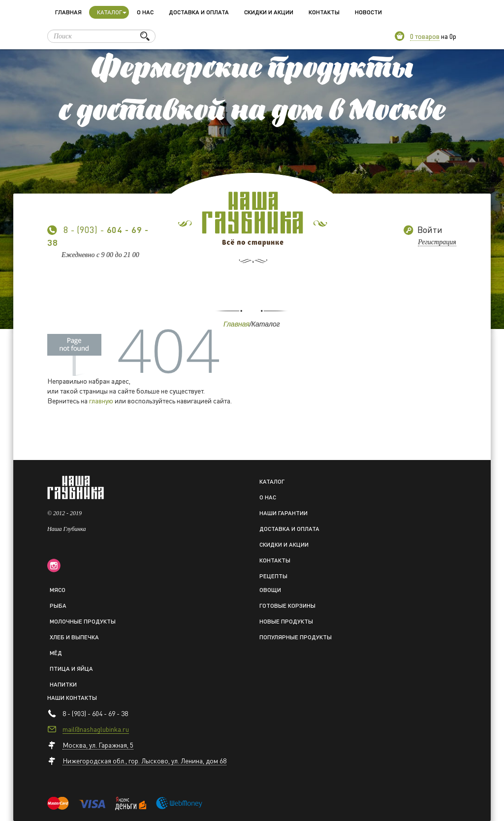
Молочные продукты (83, 621)
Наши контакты (72, 698)
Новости (368, 12)
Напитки (63, 684)
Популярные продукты (296, 637)
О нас (145, 12)
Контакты (324, 12)
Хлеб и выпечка (74, 637)
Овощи (270, 590)
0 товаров (425, 36)
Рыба (58, 606)
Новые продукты (286, 621)
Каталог (272, 481)
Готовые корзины (287, 606)
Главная (68, 12)
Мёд (56, 653)
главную (101, 400)
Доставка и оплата (199, 12)
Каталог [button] (112, 12)
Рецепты (273, 576)
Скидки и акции (269, 12)
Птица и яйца (71, 669)
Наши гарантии (283, 513)
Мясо (58, 590)
